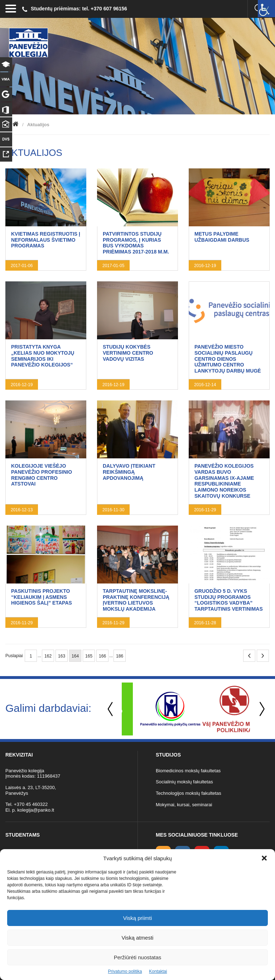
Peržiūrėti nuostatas (138, 957)
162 (48, 656)
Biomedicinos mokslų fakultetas (188, 771)
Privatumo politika (125, 971)
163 (62, 656)
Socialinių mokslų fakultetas (184, 782)
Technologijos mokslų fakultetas (189, 793)
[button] (264, 858)
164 (75, 656)
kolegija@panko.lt (36, 810)
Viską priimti (138, 918)
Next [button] (261, 709)
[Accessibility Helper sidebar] (266, 9)
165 (89, 656)
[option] (154, 709)
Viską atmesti (138, 938)
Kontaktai (158, 971)
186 (120, 656)
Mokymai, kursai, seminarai (184, 805)
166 (102, 656)
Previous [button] (111, 709)
